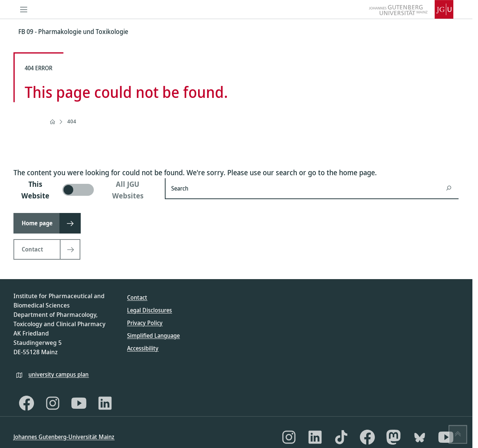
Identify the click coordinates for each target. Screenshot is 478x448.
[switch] (85, 190)
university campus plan (58, 374)
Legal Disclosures (149, 310)
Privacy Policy (145, 323)
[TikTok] (341, 437)
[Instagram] (53, 403)
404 (72, 121)
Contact (137, 297)
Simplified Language (153, 336)
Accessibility (143, 348)
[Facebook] (27, 403)
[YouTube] (79, 403)
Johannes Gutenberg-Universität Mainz (64, 437)
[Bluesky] (420, 437)
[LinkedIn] (105, 403)
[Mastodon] (394, 437)
